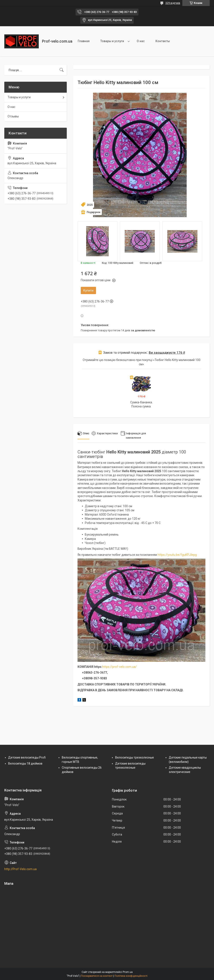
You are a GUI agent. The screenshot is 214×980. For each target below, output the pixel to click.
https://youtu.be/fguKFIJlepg (177, 555)
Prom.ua (128, 972)
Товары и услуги (112, 41)
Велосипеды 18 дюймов (25, 763)
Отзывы (13, 116)
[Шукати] (62, 70)
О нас (141, 41)
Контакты (163, 41)
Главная (84, 41)
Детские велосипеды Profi (27, 757)
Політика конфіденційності (131, 976)
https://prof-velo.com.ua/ (119, 667)
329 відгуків (173, 3)
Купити (88, 290)
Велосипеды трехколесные (135, 757)
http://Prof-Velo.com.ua (20, 869)
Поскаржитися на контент (97, 976)
